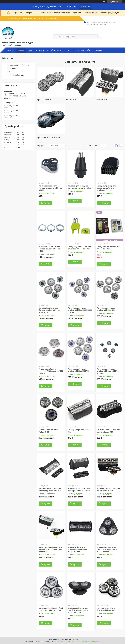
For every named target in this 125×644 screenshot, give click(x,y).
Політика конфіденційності (91, 642)
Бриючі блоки (102, 100)
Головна (11, 50)
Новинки (99, 50)
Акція (30, 50)
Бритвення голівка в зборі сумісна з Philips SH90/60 (51, 609)
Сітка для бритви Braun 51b (79, 431)
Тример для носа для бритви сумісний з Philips (79, 187)
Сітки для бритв (73, 100)
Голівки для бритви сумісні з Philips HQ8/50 (78, 370)
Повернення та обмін (83, 50)
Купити (47, 203)
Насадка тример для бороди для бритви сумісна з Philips (107, 188)
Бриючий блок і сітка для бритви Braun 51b (109, 490)
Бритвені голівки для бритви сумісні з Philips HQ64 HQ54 (49, 310)
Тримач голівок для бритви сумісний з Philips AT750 (50, 188)
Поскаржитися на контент (70, 642)
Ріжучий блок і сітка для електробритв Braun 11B (79, 490)
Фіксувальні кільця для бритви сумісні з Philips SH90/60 (49, 249)
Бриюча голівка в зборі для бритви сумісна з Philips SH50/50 (107, 549)
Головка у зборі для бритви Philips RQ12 (106, 609)
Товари (21, 50)
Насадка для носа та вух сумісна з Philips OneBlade (80, 248)
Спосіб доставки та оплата (59, 50)
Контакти (40, 50)
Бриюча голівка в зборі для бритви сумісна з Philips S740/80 (78, 610)
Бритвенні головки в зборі (49, 137)
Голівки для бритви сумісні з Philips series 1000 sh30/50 (51, 371)
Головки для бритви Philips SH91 (48, 431)
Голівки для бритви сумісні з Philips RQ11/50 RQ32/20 (108, 371)
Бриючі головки (44, 100)
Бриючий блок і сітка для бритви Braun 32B (109, 431)
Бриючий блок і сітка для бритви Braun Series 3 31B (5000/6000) (50, 549)
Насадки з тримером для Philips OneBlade (109, 248)
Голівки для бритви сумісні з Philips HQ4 (106, 309)
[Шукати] (97, 37)
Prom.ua (75, 639)
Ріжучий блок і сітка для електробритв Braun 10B (50, 490)
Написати (86, 6)
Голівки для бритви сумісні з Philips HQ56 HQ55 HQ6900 (80, 310)
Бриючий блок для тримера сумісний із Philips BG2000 (77, 549)
